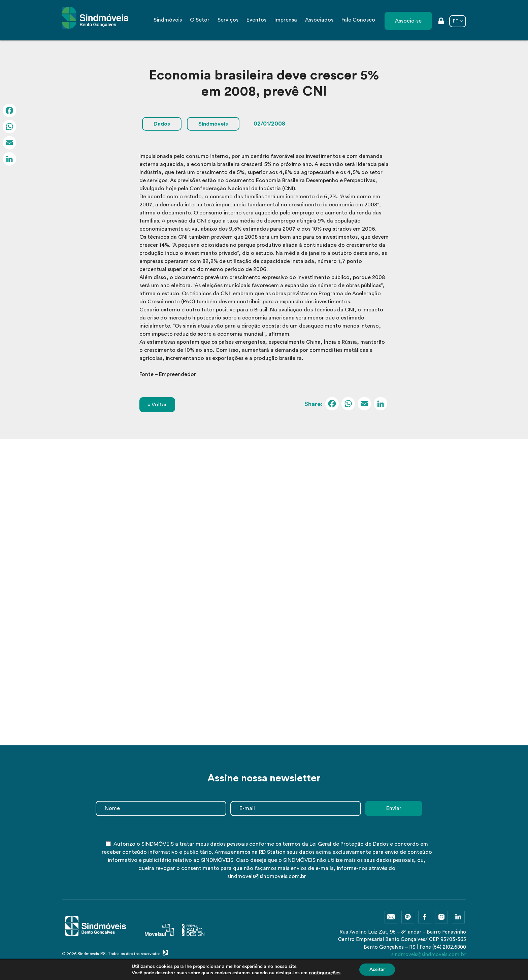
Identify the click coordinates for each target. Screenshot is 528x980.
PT (456, 21)
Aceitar (377, 969)
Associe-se (408, 21)
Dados (162, 124)
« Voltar (157, 405)
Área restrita (441, 22)
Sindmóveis (168, 20)
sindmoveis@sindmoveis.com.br (429, 955)
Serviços (228, 20)
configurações (325, 973)
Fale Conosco (358, 20)
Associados (319, 20)
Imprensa (286, 20)
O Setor (200, 20)
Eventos (256, 20)
